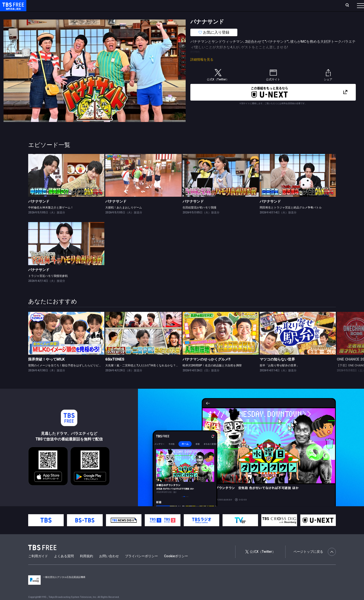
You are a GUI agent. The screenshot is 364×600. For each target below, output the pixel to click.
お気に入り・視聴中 (140, 5)
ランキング (89, 5)
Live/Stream (111, 5)
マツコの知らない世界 (277, 369)
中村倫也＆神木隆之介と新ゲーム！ (51, 217)
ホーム (53, 5)
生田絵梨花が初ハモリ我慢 (200, 217)
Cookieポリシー (176, 565)
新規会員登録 (296, 5)
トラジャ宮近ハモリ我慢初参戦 (48, 285)
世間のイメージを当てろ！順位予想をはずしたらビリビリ (65, 375)
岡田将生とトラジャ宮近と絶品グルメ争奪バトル (291, 217)
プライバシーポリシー (141, 565)
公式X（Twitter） (260, 561)
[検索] (316, 6)
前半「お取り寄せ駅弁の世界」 (279, 375)
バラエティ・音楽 (117, 15)
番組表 (349, 5)
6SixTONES (115, 369)
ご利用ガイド (38, 565)
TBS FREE (12, 8)
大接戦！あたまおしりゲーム (124, 217)
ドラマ (95, 15)
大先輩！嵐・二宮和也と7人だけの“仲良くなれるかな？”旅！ (144, 375)
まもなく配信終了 (72, 15)
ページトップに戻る (315, 561)
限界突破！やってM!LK (46, 369)
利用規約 (86, 565)
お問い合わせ (109, 565)
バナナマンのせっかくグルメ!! (206, 369)
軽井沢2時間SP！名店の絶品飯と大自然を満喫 (212, 375)
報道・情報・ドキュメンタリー (155, 15)
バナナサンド (39, 211)
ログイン (272, 5)
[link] (66, 185)
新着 (51, 15)
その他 (186, 15)
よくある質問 (64, 565)
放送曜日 (69, 5)
